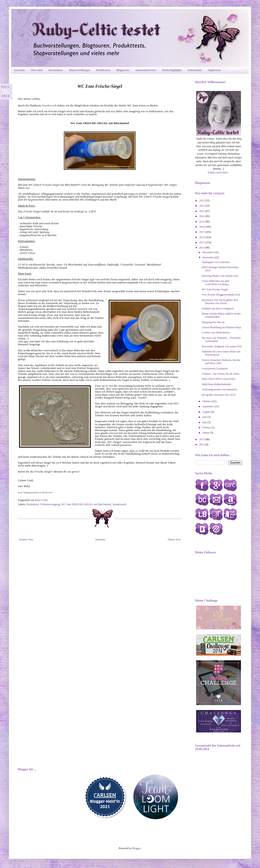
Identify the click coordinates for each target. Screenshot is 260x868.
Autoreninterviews (146, 70)
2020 (202, 216)
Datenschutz (195, 70)
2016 (202, 237)
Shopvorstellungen (79, 70)
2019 (202, 222)
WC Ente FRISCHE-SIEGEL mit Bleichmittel (86, 504)
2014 (202, 248)
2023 (202, 201)
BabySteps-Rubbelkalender (216, 384)
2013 (202, 439)
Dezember (208, 252)
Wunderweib (50, 105)
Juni (205, 417)
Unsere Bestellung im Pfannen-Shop (221, 327)
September (208, 406)
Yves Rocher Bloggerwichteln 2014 (221, 295)
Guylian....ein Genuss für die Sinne (221, 374)
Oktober (207, 401)
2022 (202, 206)
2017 (202, 232)
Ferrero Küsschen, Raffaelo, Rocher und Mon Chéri (221, 362)
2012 (202, 445)
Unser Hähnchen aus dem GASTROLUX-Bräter (216, 283)
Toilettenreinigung (50, 504)
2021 (202, 211)
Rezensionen (56, 70)
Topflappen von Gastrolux (216, 262)
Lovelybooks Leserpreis (215, 369)
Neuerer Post (26, 540)
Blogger (136, 848)
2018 (202, 227)
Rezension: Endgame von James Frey (222, 346)
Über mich (37, 70)
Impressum (214, 70)
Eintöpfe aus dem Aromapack (218, 309)
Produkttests (103, 70)
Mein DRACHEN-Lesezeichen (219, 379)
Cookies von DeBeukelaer (216, 333)
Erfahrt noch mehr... (219, 173)
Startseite (19, 70)
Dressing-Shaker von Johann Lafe (220, 276)
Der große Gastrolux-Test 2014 (218, 395)
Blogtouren (123, 70)
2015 (202, 242)
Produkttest (33, 504)
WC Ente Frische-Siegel (215, 289)
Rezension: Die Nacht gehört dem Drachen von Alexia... (220, 302)
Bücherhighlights (172, 70)
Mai (205, 422)
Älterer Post (174, 540)
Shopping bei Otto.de (213, 322)
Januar (206, 433)
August (207, 412)
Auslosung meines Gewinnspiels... (220, 389)
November (208, 257)
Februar (207, 428)
